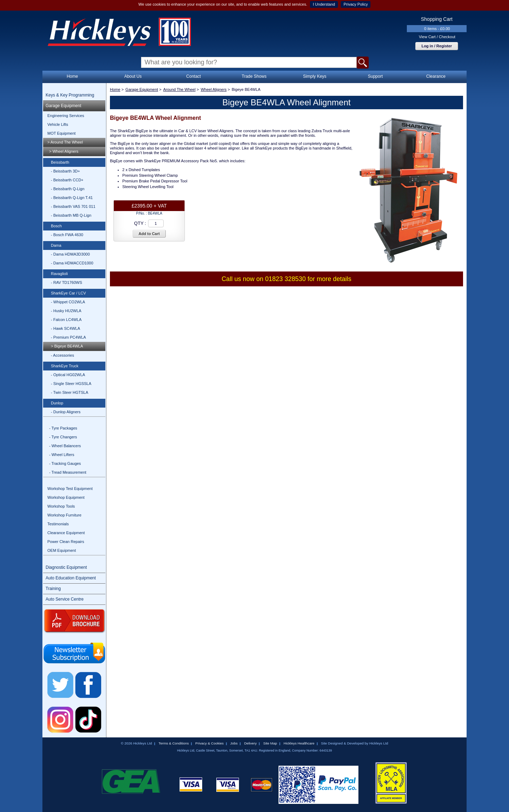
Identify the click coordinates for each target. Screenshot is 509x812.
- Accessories (62, 355)
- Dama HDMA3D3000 (70, 254)
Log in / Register (437, 46)
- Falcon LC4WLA (66, 320)
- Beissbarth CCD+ (67, 180)
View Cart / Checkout (437, 37)
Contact (194, 76)
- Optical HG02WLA (68, 375)
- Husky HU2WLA (66, 311)
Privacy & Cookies (210, 743)
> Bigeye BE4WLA (67, 346)
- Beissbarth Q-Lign (68, 189)
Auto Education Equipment (71, 578)
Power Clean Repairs (66, 542)
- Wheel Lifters (62, 455)
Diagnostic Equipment (66, 567)
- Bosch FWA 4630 (67, 235)
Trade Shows (254, 76)
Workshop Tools (61, 506)
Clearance (436, 76)
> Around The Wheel (65, 142)
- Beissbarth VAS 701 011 (73, 206)
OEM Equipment (62, 550)
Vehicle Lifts (58, 124)
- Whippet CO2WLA (68, 302)
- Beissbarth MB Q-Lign (71, 215)
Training (53, 589)
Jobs (234, 743)
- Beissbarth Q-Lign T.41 (72, 198)
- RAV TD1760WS (66, 282)
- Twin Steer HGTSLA (70, 392)
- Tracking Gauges (65, 463)
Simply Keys (315, 76)
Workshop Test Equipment (70, 489)
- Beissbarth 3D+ (65, 171)
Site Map (270, 743)
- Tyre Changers (63, 437)
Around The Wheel (180, 89)
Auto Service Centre (65, 599)
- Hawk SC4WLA (66, 328)
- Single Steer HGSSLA (71, 384)
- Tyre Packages (63, 428)
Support (375, 76)
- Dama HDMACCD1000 (72, 263)
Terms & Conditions (174, 743)
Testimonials (58, 524)
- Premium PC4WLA (68, 337)
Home (72, 76)
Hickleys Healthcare (299, 743)
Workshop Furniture (64, 515)
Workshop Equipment (66, 497)
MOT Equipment (62, 133)
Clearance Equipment (66, 533)
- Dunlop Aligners (66, 412)
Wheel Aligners (214, 89)
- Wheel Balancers (65, 446)
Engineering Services (66, 116)
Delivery (251, 743)
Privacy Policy (356, 4)
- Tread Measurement (68, 472)
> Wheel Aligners (64, 151)
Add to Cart (149, 234)
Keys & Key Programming (70, 95)
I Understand (324, 4)
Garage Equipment (63, 106)
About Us (133, 76)
